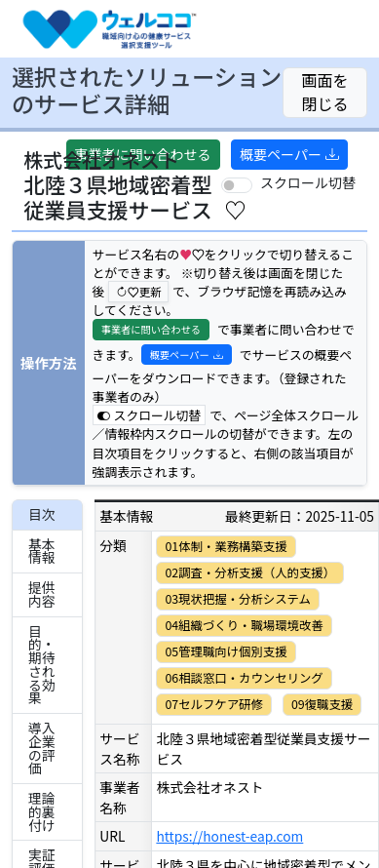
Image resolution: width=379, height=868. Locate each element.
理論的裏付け (42, 811)
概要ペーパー (289, 154)
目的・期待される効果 (42, 665)
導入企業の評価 (42, 748)
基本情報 (42, 551)
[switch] (237, 185)
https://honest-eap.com (229, 836)
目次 (42, 514)
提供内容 (42, 594)
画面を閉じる (325, 92)
